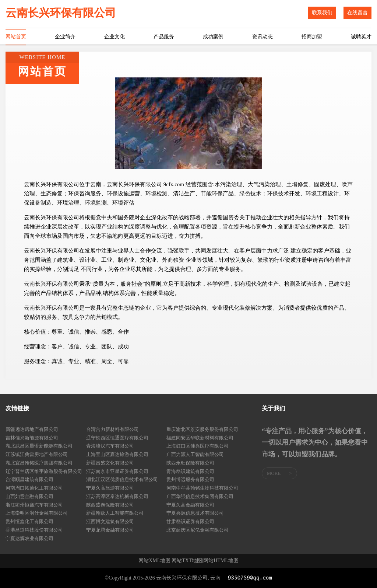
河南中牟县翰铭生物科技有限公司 (202, 488)
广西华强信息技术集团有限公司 (200, 496)
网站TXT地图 (187, 561)
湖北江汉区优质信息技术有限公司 (122, 479)
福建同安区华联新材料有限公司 (200, 438)
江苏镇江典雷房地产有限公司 (37, 454)
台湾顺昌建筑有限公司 (29, 479)
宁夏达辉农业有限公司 (29, 538)
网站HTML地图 (221, 561)
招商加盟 (312, 37)
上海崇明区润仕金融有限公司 (37, 513)
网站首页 (16, 37)
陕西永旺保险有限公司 (190, 463)
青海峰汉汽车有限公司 (110, 446)
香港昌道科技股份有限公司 (34, 530)
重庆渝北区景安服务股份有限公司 (202, 429)
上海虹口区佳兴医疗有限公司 (198, 446)
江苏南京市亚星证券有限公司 (117, 471)
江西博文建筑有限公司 (110, 521)
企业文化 (114, 37)
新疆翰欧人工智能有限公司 (115, 513)
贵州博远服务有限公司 (190, 479)
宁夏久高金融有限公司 (190, 505)
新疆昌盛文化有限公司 (110, 463)
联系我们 (322, 13)
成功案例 (213, 37)
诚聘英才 (361, 37)
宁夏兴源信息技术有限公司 (195, 513)
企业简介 (65, 37)
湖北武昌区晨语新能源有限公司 (39, 446)
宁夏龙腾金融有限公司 (110, 530)
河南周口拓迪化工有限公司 (34, 488)
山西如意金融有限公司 (29, 496)
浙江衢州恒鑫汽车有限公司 (34, 505)
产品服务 (164, 37)
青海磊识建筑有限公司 (190, 471)
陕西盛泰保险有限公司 (110, 505)
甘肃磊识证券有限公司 (190, 521)
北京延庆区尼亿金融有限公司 (198, 530)
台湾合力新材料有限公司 (112, 429)
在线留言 (357, 13)
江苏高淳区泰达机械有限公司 (117, 496)
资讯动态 (263, 37)
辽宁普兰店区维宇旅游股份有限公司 (44, 471)
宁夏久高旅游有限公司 (110, 488)
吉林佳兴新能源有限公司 (32, 438)
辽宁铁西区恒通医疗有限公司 (117, 438)
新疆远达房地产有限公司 (32, 429)
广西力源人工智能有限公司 (195, 454)
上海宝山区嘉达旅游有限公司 (117, 454)
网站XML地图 (154, 561)
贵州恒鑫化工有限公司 (29, 521)
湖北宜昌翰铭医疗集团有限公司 (39, 463)
